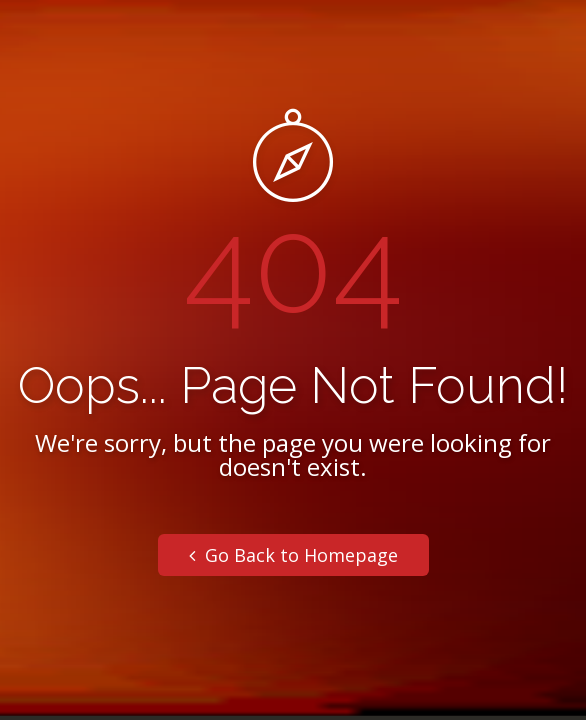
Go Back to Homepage (293, 555)
